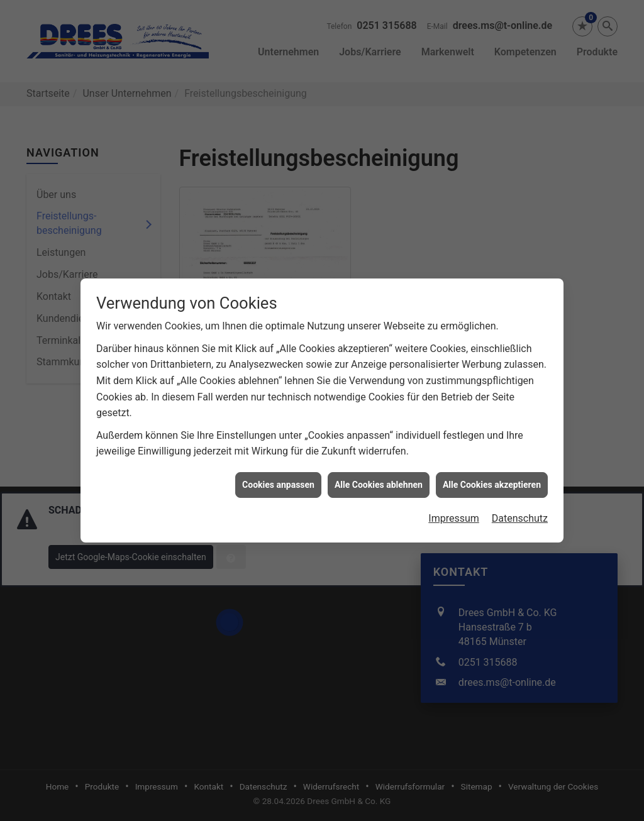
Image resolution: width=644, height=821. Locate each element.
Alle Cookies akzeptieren (492, 478)
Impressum (454, 511)
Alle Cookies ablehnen (379, 478)
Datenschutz (520, 511)
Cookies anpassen (278, 478)
